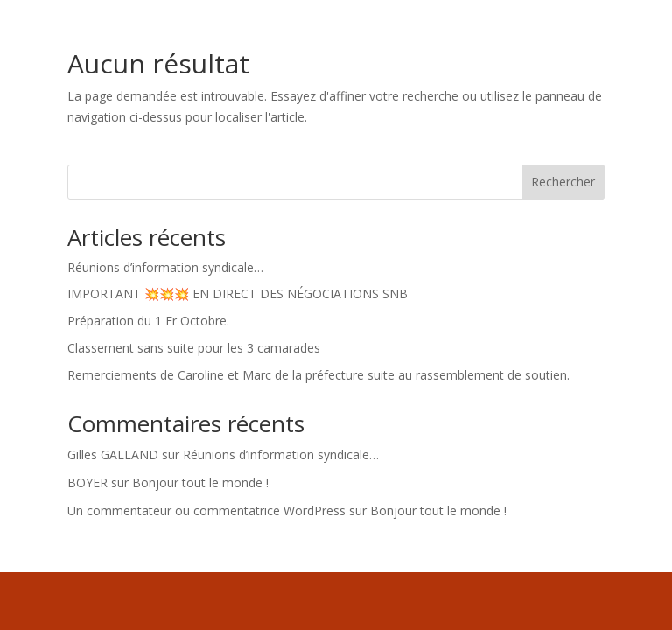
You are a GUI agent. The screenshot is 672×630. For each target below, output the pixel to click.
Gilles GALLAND (113, 455)
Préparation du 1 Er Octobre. (148, 321)
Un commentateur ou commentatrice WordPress (206, 511)
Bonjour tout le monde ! (200, 483)
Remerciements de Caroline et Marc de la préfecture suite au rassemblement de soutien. (318, 375)
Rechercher (563, 182)
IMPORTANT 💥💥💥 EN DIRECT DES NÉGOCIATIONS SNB (238, 294)
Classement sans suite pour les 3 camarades (194, 348)
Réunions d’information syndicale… (165, 267)
